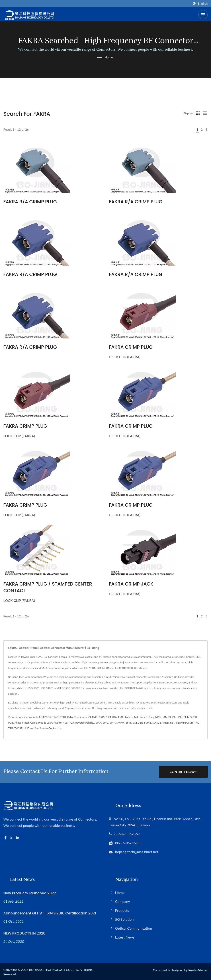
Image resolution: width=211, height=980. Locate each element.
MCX (158, 717)
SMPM (120, 723)
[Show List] (205, 113)
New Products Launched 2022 (30, 892)
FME (121, 717)
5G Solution (124, 918)
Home (109, 57)
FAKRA (113, 717)
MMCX (167, 717)
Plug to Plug (60, 723)
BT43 (63, 717)
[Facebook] (5, 837)
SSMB (147, 723)
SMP (112, 723)
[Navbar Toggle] (203, 15)
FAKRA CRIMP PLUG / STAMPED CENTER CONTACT (48, 587)
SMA (98, 723)
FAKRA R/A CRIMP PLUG (30, 202)
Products (122, 909)
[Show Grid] (198, 113)
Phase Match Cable (26, 723)
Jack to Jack (132, 717)
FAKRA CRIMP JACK (131, 584)
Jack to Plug (147, 717)
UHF (26, 728)
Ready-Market (198, 969)
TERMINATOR (184, 723)
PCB (11, 723)
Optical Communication (134, 927)
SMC (105, 723)
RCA (72, 723)
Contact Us (55, 728)
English (203, 4)
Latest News (125, 936)
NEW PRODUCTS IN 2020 (24, 932)
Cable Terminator (77, 717)
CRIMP (103, 717)
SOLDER (138, 723)
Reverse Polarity (85, 723)
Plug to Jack (45, 723)
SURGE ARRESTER (163, 723)
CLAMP (93, 717)
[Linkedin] (18, 837)
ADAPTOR (45, 717)
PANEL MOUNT (188, 717)
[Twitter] (11, 837)
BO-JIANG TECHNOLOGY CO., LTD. (54, 969)
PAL (175, 717)
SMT (128, 723)
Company (123, 901)
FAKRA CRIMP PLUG (131, 347)
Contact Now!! (183, 772)
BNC (55, 717)
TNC (197, 723)
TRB (10, 728)
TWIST (18, 728)
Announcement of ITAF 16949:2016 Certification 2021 (50, 912)
